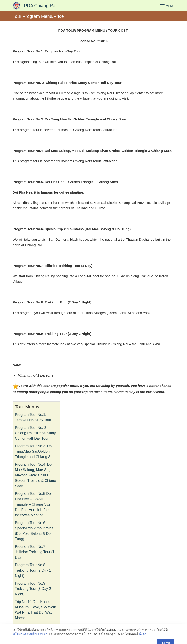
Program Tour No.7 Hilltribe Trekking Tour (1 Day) (35, 552)
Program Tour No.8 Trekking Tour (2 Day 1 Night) (33, 570)
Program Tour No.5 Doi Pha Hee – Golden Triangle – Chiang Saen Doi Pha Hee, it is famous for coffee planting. (35, 504)
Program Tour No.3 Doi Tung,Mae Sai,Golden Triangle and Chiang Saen (36, 451)
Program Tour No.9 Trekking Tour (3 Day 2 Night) (33, 589)
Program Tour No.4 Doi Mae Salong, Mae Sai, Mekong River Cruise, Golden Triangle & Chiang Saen (35, 475)
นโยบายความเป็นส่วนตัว (30, 641)
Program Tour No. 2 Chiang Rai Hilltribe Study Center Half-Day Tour (35, 433)
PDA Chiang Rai (40, 6)
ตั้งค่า (143, 641)
